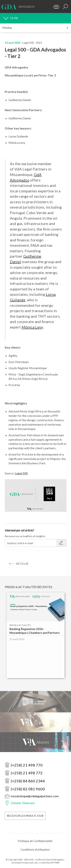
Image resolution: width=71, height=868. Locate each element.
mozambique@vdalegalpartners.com (35, 796)
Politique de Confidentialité (35, 841)
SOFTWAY (55, 863)
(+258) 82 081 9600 (28, 789)
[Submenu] (35, 28)
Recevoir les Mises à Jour (25, 816)
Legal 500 (21, 473)
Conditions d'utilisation (35, 850)
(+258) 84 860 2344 (28, 781)
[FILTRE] (35, 18)
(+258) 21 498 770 (27, 765)
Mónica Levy (32, 327)
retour (22, 564)
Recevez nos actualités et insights (25, 536)
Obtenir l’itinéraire (23, 803)
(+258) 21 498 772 (27, 773)
